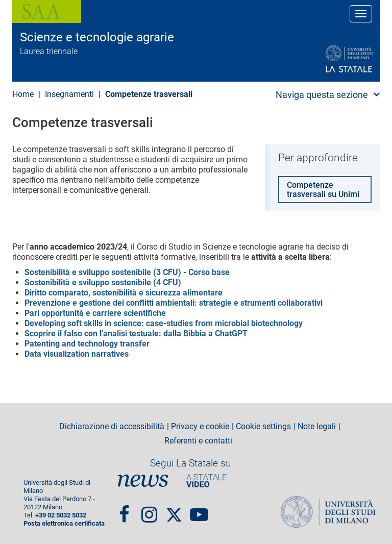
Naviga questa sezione (322, 95)
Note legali (317, 427)
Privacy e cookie (200, 427)
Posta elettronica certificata (64, 523)
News (143, 480)
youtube (199, 510)
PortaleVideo (205, 480)
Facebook (124, 510)
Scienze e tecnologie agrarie (97, 37)
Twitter (174, 510)
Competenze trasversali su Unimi (323, 190)
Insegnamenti (69, 94)
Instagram (149, 510)
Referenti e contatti (198, 441)
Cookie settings (263, 427)
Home (23, 94)
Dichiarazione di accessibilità (112, 427)
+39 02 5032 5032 (61, 515)
